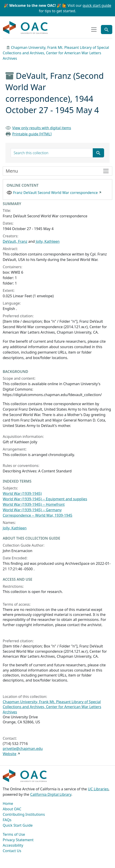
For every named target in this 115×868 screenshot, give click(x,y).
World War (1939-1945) (22, 494)
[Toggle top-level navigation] (94, 30)
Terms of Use (14, 834)
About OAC (12, 809)
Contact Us (12, 851)
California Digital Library (51, 794)
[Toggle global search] (107, 30)
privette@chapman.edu (23, 749)
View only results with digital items (42, 128)
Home (8, 804)
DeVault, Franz (15, 241)
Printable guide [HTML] (32, 134)
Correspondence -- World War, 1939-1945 (37, 515)
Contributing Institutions (24, 814)
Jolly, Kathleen (48, 241)
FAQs (7, 820)
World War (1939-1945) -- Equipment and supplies (45, 499)
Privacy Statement (18, 840)
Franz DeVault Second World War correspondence (55, 193)
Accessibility (13, 845)
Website (10, 754)
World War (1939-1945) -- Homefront (34, 504)
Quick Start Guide (18, 825)
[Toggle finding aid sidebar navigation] (57, 171)
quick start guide (97, 5)
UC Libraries (98, 789)
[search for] (52, 153)
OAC (25, 28)
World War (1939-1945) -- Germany (32, 510)
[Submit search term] (98, 153)
